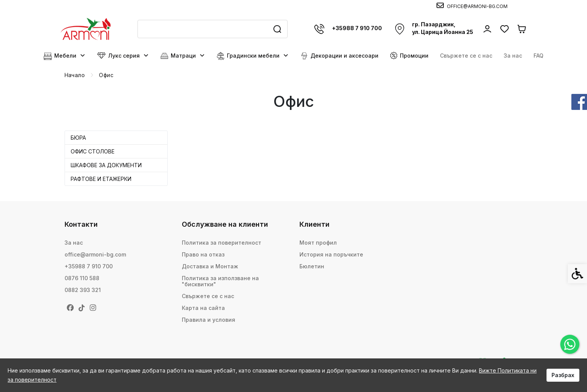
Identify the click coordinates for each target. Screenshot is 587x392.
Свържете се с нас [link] (466, 56)
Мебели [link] (65, 56)
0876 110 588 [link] (82, 278)
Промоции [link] (409, 56)
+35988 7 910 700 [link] (89, 266)
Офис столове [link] (93, 151)
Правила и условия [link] (209, 320)
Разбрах (563, 375)
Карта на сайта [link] (203, 308)
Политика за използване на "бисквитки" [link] (220, 281)
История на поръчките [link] (331, 254)
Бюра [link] (78, 138)
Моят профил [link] (318, 243)
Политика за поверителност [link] (222, 243)
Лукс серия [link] (123, 56)
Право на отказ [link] (203, 254)
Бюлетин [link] (312, 266)
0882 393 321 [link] (83, 290)
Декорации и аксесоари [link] (339, 56)
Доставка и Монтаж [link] (210, 266)
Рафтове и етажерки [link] (101, 179)
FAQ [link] (538, 56)
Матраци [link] (183, 56)
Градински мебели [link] (253, 56)
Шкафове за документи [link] (106, 165)
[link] (570, 344)
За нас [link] (513, 56)
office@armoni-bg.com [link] (95, 254)
